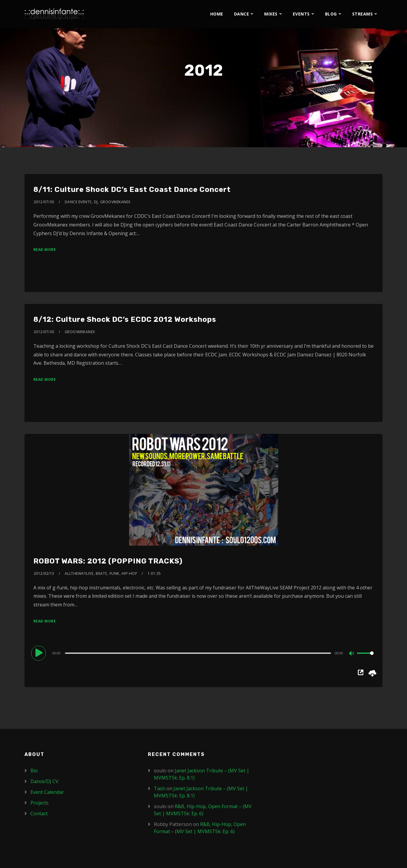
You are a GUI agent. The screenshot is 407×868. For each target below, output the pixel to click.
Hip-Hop (130, 573)
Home (217, 14)
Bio (34, 771)
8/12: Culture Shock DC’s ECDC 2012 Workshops (125, 319)
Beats (101, 573)
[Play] (39, 653)
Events (301, 14)
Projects (40, 803)
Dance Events (78, 202)
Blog (331, 14)
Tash (160, 788)
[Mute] (352, 654)
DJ (96, 202)
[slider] (198, 653)
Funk (114, 573)
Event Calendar (47, 792)
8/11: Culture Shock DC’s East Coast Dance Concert (132, 190)
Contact (39, 813)
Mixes (271, 14)
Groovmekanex (115, 202)
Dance (242, 14)
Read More (45, 250)
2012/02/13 (44, 573)
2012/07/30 (44, 202)
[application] (203, 653)
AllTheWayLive (79, 573)
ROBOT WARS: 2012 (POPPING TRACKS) (108, 561)
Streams (363, 14)
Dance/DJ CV (44, 781)
